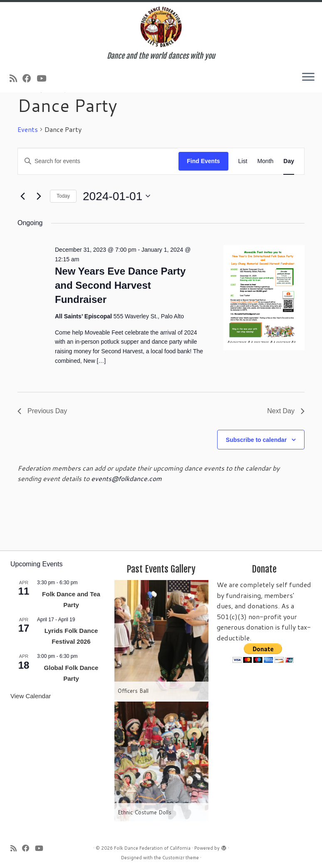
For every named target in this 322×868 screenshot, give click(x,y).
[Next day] (39, 196)
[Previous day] (22, 196)
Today (63, 196)
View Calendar (31, 696)
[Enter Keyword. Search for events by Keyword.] (98, 161)
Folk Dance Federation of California (152, 848)
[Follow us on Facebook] (30, 78)
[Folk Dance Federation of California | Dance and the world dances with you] (161, 27)
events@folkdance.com (126, 478)
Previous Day (42, 411)
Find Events (203, 161)
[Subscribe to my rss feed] (16, 78)
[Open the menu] (308, 77)
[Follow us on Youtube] (44, 78)
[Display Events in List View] (243, 161)
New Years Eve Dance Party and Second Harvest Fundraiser (120, 285)
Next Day (286, 411)
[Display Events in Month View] (265, 161)
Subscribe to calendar (256, 440)
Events (28, 129)
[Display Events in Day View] (289, 161)
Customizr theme (181, 858)
